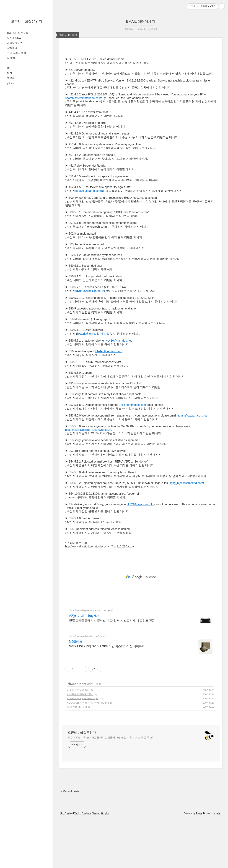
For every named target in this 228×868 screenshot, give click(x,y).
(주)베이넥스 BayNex (84, 666)
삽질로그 (12, 48)
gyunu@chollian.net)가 (91, 341)
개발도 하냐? (14, 43)
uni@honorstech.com (132, 455)
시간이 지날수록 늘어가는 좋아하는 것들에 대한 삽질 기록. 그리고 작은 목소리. (111, 787)
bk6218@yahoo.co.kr (140, 554)
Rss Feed (65, 863)
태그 (10, 73)
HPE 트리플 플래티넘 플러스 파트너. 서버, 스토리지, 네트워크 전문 (112, 670)
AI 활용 (11, 58)
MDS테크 (76, 692)
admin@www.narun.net (192, 465)
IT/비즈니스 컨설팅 (18, 33)
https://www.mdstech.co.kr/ (84, 686)
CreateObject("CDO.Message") (83, 748)
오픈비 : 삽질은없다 (27, 21)
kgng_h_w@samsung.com (186, 533)
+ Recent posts (70, 841)
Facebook (86, 863)
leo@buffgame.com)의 (90, 241)
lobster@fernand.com (109, 401)
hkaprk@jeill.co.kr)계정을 (93, 384)
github (11, 83)
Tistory (199, 863)
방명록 (11, 78)
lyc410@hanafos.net (119, 391)
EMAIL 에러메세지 (141, 21)
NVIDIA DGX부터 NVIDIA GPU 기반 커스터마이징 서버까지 (107, 696)
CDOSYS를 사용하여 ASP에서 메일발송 (88, 753)
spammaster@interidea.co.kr (83, 148)
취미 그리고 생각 (17, 53)
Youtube (96, 863)
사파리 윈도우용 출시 (78, 740)
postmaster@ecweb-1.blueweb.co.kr (88, 480)
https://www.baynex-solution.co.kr (87, 660)
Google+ (105, 863)
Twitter (77, 863)
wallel (218, 863)
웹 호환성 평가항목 (77, 757)
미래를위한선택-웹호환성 (80, 744)
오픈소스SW (14, 38)
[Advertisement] (141, 79)
